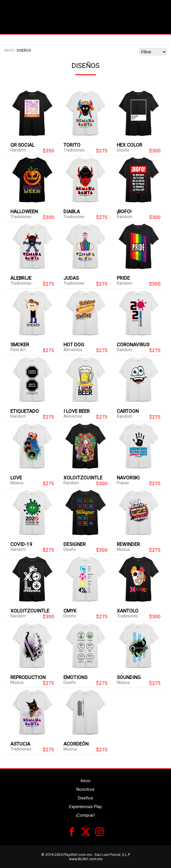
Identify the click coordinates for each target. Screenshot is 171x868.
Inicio (9, 50)
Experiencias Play (85, 807)
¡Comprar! (85, 815)
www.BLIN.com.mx (86, 859)
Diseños (85, 798)
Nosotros (85, 789)
